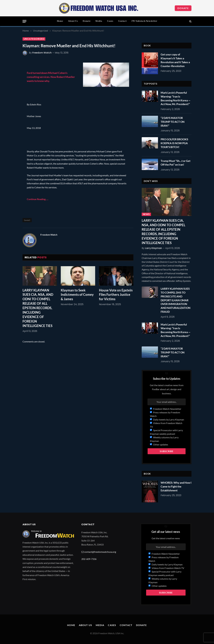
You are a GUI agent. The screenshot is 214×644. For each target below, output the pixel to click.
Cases (110, 21)
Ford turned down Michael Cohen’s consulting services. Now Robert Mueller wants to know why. (51, 77)
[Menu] (24, 21)
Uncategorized (34, 39)
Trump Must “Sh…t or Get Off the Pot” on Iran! (176, 163)
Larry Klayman (154, 248)
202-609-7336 (89, 559)
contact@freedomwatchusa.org (100, 552)
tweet (27, 220)
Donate (183, 8)
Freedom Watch (42, 53)
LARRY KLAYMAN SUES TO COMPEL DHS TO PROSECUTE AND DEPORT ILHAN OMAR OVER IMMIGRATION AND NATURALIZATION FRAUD (176, 300)
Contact (122, 21)
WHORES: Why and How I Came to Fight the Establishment (176, 486)
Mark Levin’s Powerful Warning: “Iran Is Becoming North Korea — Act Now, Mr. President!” (176, 98)
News (146, 214)
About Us (73, 21)
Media (99, 21)
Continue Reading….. (38, 199)
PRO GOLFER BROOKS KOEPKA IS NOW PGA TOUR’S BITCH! (174, 143)
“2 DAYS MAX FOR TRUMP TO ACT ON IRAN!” (173, 122)
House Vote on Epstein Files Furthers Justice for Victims (116, 295)
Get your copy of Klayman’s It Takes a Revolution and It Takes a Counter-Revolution (175, 60)
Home (60, 21)
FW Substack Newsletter (144, 21)
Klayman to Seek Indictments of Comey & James (77, 295)
